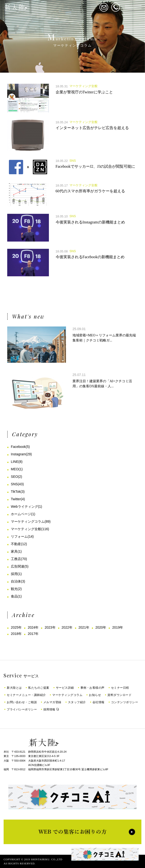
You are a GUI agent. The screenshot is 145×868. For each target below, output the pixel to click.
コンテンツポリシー (125, 702)
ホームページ (21, 514)
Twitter (16, 499)
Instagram (18, 454)
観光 (14, 589)
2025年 (16, 627)
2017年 (33, 634)
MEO (15, 469)
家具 (14, 551)
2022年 (67, 627)
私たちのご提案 (39, 688)
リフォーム (19, 536)
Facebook (18, 447)
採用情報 (49, 709)
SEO (14, 477)
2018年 (16, 634)
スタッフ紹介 (77, 702)
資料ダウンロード (119, 695)
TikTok (16, 492)
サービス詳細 (65, 688)
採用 (14, 574)
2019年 (118, 627)
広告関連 (18, 566)
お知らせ (95, 695)
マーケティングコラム (28, 521)
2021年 (84, 627)
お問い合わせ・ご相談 (22, 702)
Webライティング (24, 507)
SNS (14, 484)
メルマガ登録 (52, 702)
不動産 (16, 544)
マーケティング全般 (26, 529)
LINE (15, 462)
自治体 (16, 581)
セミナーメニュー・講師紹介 (26, 695)
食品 (14, 596)
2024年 (33, 627)
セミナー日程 (120, 688)
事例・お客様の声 (92, 688)
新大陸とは (14, 688)
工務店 (16, 559)
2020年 (101, 627)
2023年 (50, 627)
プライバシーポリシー (22, 709)
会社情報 (99, 702)
